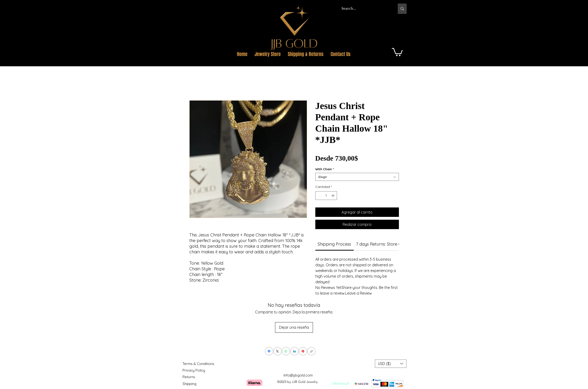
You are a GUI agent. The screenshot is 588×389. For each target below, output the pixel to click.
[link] (334, 244)
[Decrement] (319, 196)
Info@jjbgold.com (298, 375)
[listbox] (391, 364)
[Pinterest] (303, 351)
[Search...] (365, 9)
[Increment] (333, 196)
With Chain (325, 169)
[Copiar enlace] (311, 351)
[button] (401, 28)
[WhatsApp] (286, 351)
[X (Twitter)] (278, 351)
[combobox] (357, 177)
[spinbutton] (326, 196)
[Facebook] (269, 351)
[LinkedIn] (294, 351)
